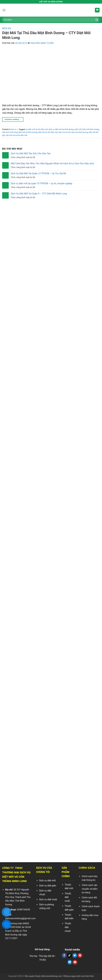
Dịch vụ (7, 28)
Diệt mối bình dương (91, 129)
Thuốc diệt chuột (68, 927)
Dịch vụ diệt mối (47, 880)
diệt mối (78, 129)
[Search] (97, 20)
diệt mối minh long (10, 132)
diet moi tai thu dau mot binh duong (73, 132)
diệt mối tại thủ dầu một (48, 132)
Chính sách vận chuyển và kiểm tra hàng (90, 889)
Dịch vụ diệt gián (48, 886)
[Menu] (4, 10)
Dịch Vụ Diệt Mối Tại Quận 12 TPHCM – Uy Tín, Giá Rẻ (38, 173)
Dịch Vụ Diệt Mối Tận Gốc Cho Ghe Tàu (31, 153)
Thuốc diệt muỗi (68, 897)
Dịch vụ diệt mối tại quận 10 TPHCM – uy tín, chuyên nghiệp (42, 183)
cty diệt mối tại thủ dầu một (36, 129)
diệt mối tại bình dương (28, 132)
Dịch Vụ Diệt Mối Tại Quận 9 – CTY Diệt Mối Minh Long (39, 194)
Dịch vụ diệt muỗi (48, 899)
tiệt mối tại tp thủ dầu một (17, 135)
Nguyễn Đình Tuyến (42, 43)
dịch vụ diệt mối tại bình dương (61, 129)
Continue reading (13, 119)
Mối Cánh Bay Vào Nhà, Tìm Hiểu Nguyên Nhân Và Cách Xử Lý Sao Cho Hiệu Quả (52, 163)
